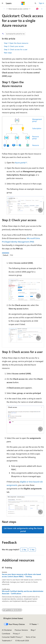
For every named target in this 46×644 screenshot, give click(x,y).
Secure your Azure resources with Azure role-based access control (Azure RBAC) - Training (21, 575)
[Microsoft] (23, 3)
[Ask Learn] (37, 9)
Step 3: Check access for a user (16, 49)
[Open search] (35, 3)
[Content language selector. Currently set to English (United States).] (13, 618)
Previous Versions (21, 630)
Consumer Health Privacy (11, 637)
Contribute (6, 634)
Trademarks (6, 641)
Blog (32, 630)
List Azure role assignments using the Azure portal (23, 530)
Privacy (16, 634)
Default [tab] (6, 255)
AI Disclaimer (7, 630)
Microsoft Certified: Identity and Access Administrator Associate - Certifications (23, 592)
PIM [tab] (11, 255)
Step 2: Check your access (14, 46)
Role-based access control (18, 9)
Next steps (8, 53)
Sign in (41, 3)
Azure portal (20, 163)
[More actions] (42, 9)
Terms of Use (31, 637)
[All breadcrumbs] (4, 9)
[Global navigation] (2, 3)
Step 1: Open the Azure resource (16, 43)
